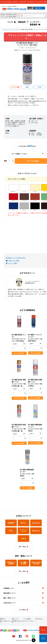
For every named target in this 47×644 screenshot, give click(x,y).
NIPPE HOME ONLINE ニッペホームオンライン (14, 9)
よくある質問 (27, 619)
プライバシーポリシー (29, 621)
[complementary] (23, 2)
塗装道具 (22, 22)
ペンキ (10, 22)
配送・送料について (9, 598)
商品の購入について (9, 593)
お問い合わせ (39, 619)
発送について (15, 619)
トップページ (5, 30)
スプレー (17, 30)
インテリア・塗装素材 (35, 23)
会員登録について (9, 588)
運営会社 (2, 619)
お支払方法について (9, 603)
